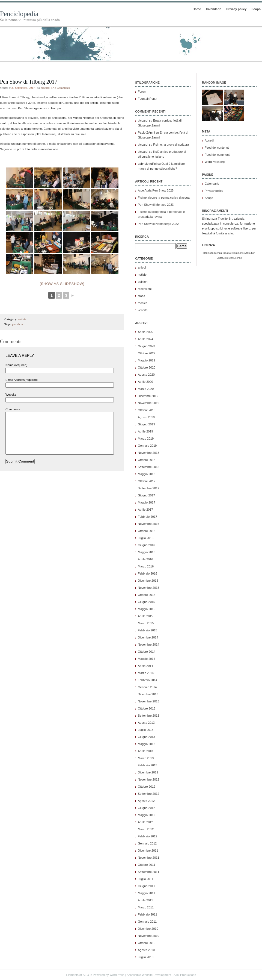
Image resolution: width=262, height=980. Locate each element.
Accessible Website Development (149, 975)
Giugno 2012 (146, 808)
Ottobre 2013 (147, 708)
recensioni (145, 289)
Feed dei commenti (218, 155)
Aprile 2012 (145, 822)
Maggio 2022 (147, 360)
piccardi (45, 88)
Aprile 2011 (145, 900)
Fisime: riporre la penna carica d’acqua (164, 198)
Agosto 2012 (146, 801)
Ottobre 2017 (147, 481)
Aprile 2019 (145, 431)
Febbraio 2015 (148, 630)
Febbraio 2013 (148, 765)
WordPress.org (215, 162)
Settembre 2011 (148, 872)
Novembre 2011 (148, 858)
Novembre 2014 (148, 644)
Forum (142, 92)
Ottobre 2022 (147, 353)
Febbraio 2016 (148, 573)
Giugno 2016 (146, 545)
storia (142, 296)
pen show (18, 324)
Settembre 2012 (148, 794)
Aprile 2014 (145, 666)
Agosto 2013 (146, 723)
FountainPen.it (148, 99)
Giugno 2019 (146, 424)
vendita (143, 310)
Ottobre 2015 (147, 595)
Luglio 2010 (146, 957)
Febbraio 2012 (148, 836)
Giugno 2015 (146, 602)
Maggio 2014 (147, 659)
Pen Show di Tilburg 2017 (29, 82)
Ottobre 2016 (147, 531)
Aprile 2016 (145, 559)
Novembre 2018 (148, 453)
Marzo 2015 (146, 623)
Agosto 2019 (146, 417)
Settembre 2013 (148, 716)
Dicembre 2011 (148, 850)
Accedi (209, 140)
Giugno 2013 (146, 737)
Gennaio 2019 (147, 446)
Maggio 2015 (147, 609)
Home (197, 9)
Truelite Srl (225, 219)
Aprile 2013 (145, 751)
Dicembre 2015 (148, 581)
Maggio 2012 (147, 815)
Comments (13, 409)
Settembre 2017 (148, 488)
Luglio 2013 (146, 730)
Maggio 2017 (147, 502)
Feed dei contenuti (217, 148)
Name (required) (16, 365)
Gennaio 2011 (147, 922)
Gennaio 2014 (147, 687)
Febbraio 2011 (148, 914)
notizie (22, 319)
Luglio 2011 (146, 879)
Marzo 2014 (146, 673)
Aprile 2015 (145, 616)
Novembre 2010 (148, 936)
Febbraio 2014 (148, 680)
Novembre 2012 (148, 779)
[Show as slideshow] (62, 284)
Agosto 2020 (146, 375)
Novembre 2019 (148, 403)
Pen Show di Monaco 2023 (156, 205)
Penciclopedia (19, 14)
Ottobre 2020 (147, 367)
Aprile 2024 (145, 339)
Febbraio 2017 (148, 517)
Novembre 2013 (148, 701)
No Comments (61, 88)
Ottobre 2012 (147, 787)
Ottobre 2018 (147, 460)
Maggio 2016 (147, 552)
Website (11, 395)
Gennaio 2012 (147, 843)
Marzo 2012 (146, 829)
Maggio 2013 (147, 744)
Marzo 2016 (146, 566)
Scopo (256, 9)
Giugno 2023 (146, 346)
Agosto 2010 (146, 950)
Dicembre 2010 (148, 929)
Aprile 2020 (145, 382)
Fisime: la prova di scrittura (171, 145)
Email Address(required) (22, 380)
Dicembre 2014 (148, 637)
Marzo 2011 (146, 907)
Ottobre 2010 (147, 943)
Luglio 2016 (146, 538)
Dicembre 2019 (148, 396)
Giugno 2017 (146, 495)
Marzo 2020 (146, 389)
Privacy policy (236, 9)
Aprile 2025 (145, 332)
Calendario (214, 9)
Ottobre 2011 (147, 865)
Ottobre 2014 (147, 652)
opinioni (143, 282)
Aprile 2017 (145, 510)
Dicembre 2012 (148, 772)
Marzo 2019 (146, 439)
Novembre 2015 (148, 588)
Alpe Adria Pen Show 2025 (156, 190)
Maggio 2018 (147, 474)
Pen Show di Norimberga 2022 (158, 224)
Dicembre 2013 (148, 694)
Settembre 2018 (148, 467)
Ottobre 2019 (147, 410)
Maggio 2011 (147, 893)
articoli (142, 267)
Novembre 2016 (148, 524)
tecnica (143, 303)
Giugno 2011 (146, 886)
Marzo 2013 (146, 758)
